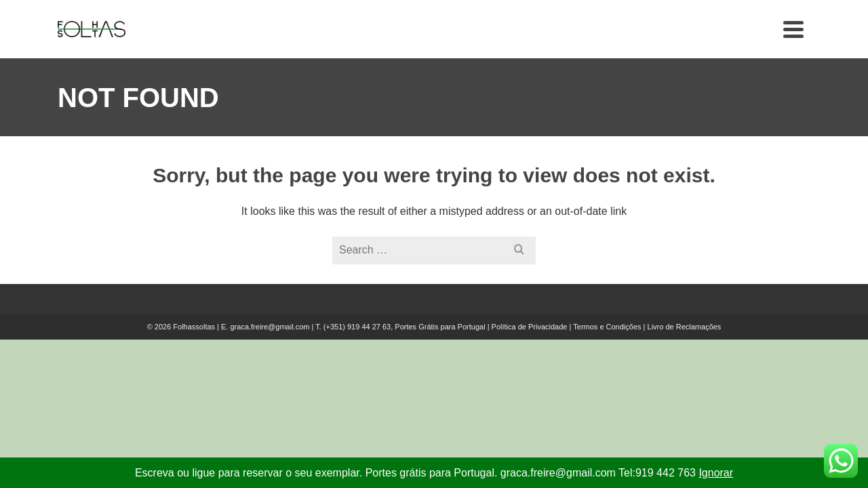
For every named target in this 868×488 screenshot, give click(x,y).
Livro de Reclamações (685, 351)
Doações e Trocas (586, 41)
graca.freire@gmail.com (270, 351)
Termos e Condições (607, 351)
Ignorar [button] (716, 473)
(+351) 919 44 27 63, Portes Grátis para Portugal (406, 351)
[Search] (796, 41)
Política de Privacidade (530, 351)
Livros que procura (453, 41)
